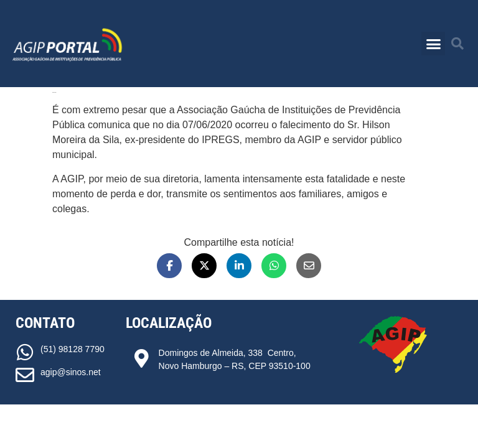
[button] (433, 44)
